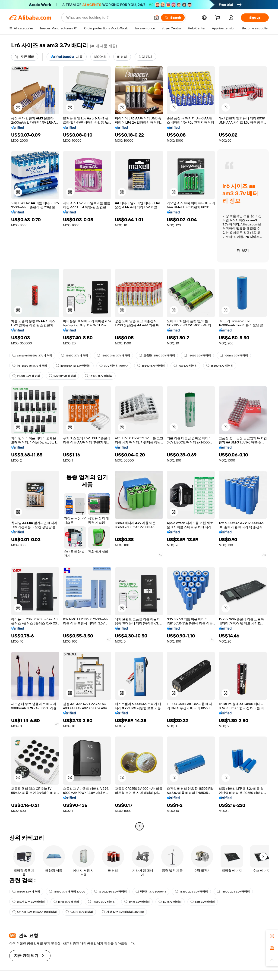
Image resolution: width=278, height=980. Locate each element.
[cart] (218, 18)
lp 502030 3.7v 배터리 (110, 892)
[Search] (173, 18)
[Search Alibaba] (108, 18)
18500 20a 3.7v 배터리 (233, 892)
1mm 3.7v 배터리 (137, 902)
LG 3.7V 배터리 (170, 902)
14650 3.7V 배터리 (102, 902)
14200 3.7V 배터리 (26, 376)
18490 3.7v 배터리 (197, 356)
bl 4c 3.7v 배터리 (66, 902)
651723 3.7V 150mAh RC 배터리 (35, 912)
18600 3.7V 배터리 (26, 892)
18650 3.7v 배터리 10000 (67, 892)
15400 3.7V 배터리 (99, 376)
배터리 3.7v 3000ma (151, 892)
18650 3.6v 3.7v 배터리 (113, 356)
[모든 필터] (25, 57)
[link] (272, 936)
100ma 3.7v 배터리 (234, 356)
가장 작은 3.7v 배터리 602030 (123, 912)
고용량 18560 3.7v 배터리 (157, 356)
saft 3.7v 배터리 (203, 902)
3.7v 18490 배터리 (62, 376)
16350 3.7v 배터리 (220, 366)
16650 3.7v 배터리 (74, 356)
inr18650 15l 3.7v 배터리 (30, 366)
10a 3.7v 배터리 (185, 366)
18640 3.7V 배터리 (151, 366)
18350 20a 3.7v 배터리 (191, 892)
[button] (156, 18)
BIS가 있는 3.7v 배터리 (28, 902)
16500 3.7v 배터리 (79, 912)
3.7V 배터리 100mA (114, 366)
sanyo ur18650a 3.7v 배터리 (32, 356)
